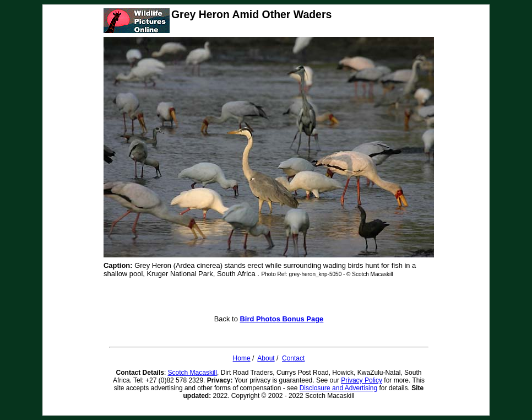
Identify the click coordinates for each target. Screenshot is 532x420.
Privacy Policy (362, 380)
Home (242, 358)
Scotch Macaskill (192, 373)
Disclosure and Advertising (338, 388)
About (266, 358)
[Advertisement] (269, 298)
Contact (293, 358)
